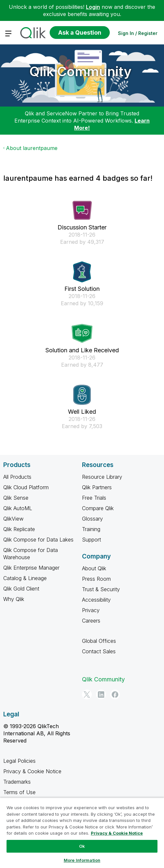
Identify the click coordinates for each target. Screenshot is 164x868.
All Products (17, 477)
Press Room (96, 579)
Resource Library (102, 477)
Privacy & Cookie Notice (32, 771)
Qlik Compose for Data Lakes (38, 540)
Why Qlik (14, 599)
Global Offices (99, 641)
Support (91, 540)
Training (91, 529)
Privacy (91, 610)
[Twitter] (87, 694)
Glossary (92, 519)
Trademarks (17, 782)
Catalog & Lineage (25, 578)
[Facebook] (115, 694)
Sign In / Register (138, 33)
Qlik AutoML (18, 508)
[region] (82, 833)
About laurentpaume (32, 148)
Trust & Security (101, 589)
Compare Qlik (98, 508)
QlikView (13, 519)
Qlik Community (81, 71)
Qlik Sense (16, 498)
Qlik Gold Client (21, 589)
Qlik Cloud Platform (26, 487)
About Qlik (94, 568)
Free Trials (94, 498)
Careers (91, 621)
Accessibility (96, 600)
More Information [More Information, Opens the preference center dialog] (82, 860)
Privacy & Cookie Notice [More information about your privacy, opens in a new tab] (117, 833)
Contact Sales (99, 651)
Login (93, 7)
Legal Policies (19, 761)
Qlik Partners (97, 487)
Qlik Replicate (19, 529)
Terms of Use (19, 792)
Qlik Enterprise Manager (31, 568)
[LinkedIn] (101, 694)
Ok (82, 846)
